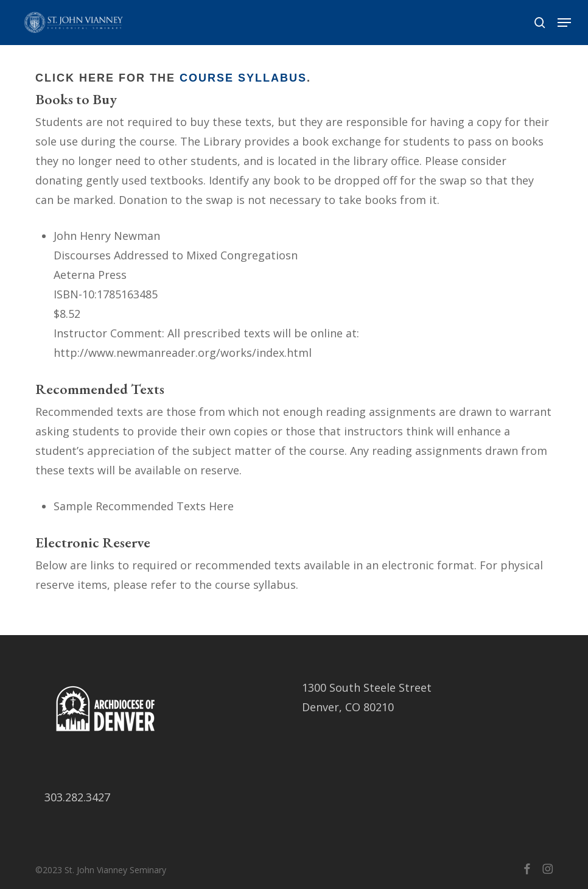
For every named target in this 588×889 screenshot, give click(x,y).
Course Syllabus (243, 78)
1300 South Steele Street (367, 687)
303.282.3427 (77, 797)
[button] (564, 23)
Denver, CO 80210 (348, 707)
